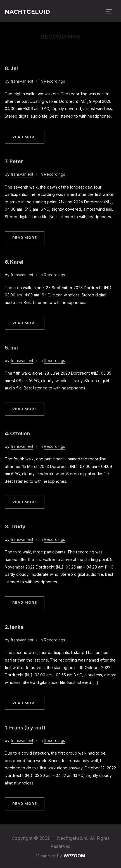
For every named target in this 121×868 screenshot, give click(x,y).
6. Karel (14, 262)
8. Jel (11, 68)
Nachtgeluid (27, 12)
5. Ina (11, 348)
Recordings (54, 81)
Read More (25, 137)
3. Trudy (15, 526)
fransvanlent (22, 81)
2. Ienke (14, 627)
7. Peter (14, 161)
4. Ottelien (17, 433)
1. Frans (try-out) (25, 728)
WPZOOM (74, 856)
